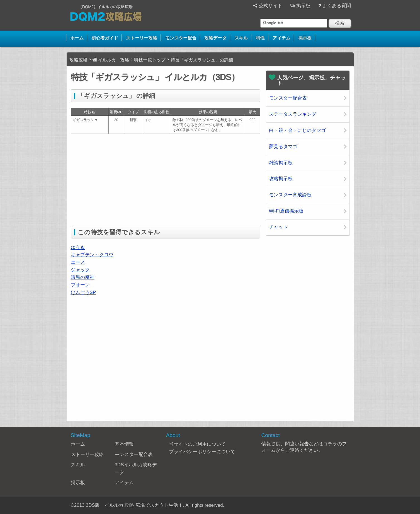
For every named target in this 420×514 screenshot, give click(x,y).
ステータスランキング (293, 114)
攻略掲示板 (281, 179)
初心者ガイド (105, 38)
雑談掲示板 (281, 163)
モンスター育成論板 (290, 195)
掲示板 (303, 6)
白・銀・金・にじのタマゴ (297, 130)
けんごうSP (83, 292)
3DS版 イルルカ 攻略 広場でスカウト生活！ (134, 505)
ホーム (77, 38)
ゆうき (78, 248)
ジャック (80, 270)
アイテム (281, 38)
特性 (260, 38)
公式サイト (270, 6)
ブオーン (80, 285)
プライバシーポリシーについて (202, 452)
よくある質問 (337, 6)
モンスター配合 (181, 38)
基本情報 (124, 444)
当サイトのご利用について (197, 444)
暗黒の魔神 (83, 277)
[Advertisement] (118, 178)
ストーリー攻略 (142, 38)
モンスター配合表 (288, 98)
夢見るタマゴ (283, 147)
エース (78, 262)
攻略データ (215, 38)
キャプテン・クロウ (92, 255)
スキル (241, 38)
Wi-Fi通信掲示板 (286, 211)
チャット (278, 227)
